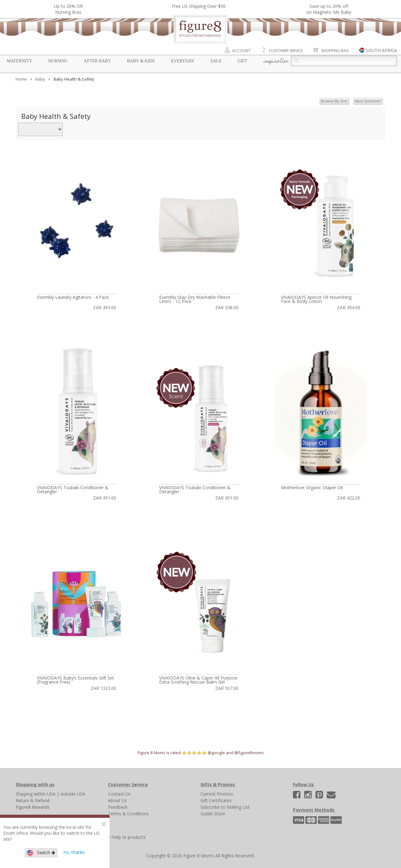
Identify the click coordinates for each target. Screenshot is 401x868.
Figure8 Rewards (33, 807)
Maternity (20, 61)
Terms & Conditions (128, 814)
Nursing (58, 61)
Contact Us (119, 794)
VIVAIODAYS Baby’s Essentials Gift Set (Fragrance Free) (76, 680)
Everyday (183, 61)
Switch (41, 853)
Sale (216, 61)
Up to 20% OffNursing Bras (68, 9)
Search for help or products (118, 837)
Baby (40, 79)
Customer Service (286, 51)
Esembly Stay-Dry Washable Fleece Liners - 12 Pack (195, 299)
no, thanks (74, 852)
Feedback (118, 807)
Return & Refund (33, 800)
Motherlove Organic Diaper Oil (312, 487)
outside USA (73, 794)
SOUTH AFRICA (381, 50)
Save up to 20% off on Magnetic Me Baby (329, 9)
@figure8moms (249, 753)
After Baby (98, 61)
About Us (117, 800)
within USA (45, 794)
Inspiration (276, 61)
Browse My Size (334, 101)
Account (241, 51)
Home (21, 79)
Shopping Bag (335, 51)
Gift (242, 61)
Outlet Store (213, 814)
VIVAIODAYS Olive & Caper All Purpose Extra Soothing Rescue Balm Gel (198, 680)
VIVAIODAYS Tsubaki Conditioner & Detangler (73, 490)
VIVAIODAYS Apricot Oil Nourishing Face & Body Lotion (316, 299)
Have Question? (368, 101)
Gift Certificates (216, 800)
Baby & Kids (141, 61)
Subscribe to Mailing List (225, 807)
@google (216, 753)
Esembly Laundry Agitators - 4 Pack (73, 297)
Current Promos (217, 794)
